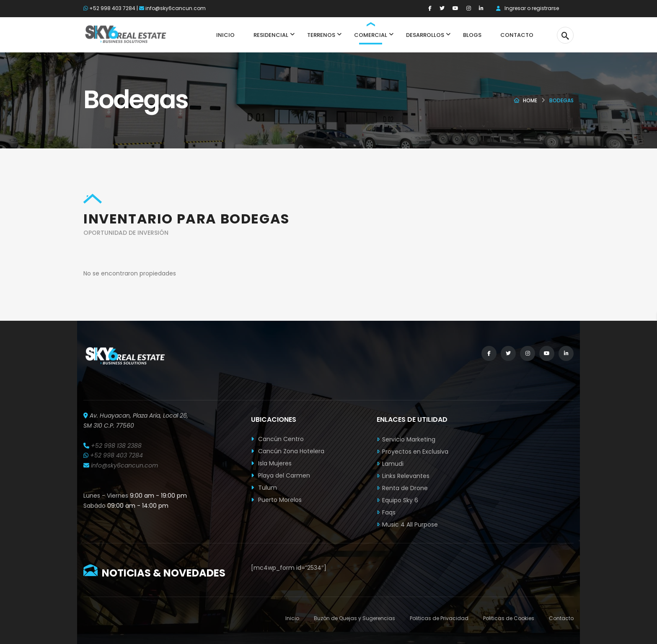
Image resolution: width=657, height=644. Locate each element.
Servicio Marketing (409, 439)
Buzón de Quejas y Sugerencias (354, 618)
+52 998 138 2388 (116, 446)
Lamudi (393, 464)
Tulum (264, 488)
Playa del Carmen (281, 475)
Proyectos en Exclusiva (415, 452)
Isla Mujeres (271, 463)
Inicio (292, 618)
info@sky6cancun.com (176, 8)
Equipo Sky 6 (400, 500)
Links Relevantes (406, 476)
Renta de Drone (405, 488)
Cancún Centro (277, 439)
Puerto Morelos (276, 500)
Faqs (389, 512)
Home (530, 100)
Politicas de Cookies (509, 618)
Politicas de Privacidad (439, 618)
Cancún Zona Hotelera (288, 451)
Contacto (561, 618)
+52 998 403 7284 (112, 8)
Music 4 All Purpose (410, 525)
